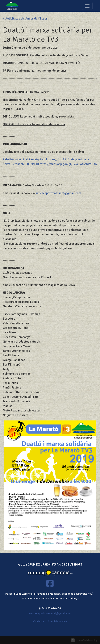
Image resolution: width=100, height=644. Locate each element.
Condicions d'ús (57, 621)
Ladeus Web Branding (86, 640)
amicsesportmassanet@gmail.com (58, 193)
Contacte (39, 621)
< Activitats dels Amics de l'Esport (26, 19)
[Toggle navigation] (87, 6)
